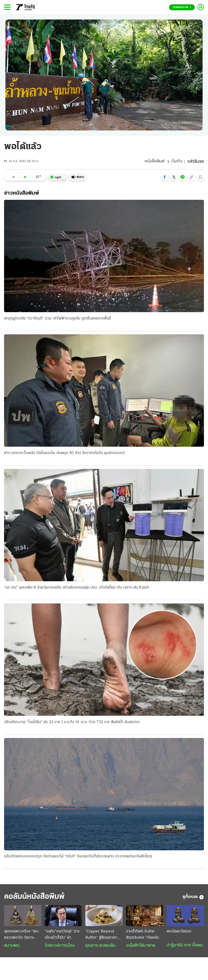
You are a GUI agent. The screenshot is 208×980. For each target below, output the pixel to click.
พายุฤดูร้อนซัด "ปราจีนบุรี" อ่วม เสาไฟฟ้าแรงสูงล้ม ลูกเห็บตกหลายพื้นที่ (58, 318)
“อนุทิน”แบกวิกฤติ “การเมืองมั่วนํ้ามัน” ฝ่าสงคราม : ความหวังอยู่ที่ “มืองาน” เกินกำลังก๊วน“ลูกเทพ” (63, 936)
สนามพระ (12, 946)
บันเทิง (177, 162)
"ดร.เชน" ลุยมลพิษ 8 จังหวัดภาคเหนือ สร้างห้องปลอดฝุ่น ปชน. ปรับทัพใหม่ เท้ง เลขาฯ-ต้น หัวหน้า (77, 588)
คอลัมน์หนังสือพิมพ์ (36, 898)
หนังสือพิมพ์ (155, 162)
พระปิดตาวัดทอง (179, 932)
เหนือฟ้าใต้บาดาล (141, 946)
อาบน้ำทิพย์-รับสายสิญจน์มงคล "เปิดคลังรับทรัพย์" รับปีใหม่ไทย (144, 936)
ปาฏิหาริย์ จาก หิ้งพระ (185, 946)
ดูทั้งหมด (193, 898)
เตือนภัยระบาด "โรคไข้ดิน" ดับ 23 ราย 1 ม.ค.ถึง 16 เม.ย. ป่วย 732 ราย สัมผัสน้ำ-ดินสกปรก (72, 722)
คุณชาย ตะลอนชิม (100, 946)
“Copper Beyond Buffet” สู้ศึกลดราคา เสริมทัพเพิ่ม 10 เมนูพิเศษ (101, 936)
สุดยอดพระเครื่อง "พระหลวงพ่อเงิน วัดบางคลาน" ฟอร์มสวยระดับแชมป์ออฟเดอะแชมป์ (22, 936)
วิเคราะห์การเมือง (60, 946)
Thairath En (182, 7)
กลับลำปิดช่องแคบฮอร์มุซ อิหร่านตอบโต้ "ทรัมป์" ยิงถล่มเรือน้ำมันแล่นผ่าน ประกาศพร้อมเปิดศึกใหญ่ (78, 857)
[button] (165, 177)
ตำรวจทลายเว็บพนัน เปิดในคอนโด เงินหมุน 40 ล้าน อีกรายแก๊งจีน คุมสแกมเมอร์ (64, 453)
